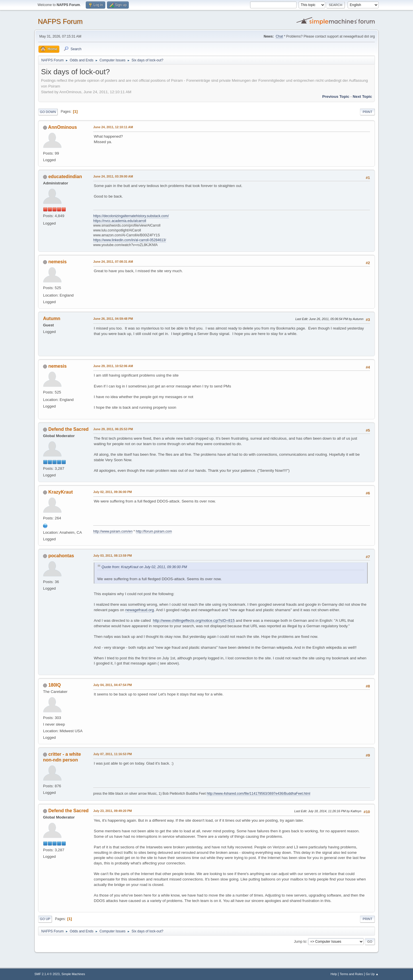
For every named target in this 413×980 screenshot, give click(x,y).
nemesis (57, 262)
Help (334, 974)
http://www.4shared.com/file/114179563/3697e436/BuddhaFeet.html (259, 794)
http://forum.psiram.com (154, 531)
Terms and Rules (351, 974)
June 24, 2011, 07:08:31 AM (113, 262)
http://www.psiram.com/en (113, 531)
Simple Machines (73, 974)
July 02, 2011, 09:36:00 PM (113, 492)
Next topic (362, 97)
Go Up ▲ (372, 974)
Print (367, 112)
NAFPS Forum (60, 21)
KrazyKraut (60, 492)
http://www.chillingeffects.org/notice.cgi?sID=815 (194, 620)
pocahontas (61, 556)
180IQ (54, 685)
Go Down (48, 112)
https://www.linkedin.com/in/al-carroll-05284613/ (130, 240)
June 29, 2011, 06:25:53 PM (113, 429)
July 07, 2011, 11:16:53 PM (113, 754)
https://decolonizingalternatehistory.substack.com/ (131, 216)
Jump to (300, 941)
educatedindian (65, 177)
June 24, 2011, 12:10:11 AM (113, 127)
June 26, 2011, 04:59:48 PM (113, 319)
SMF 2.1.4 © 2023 (47, 974)
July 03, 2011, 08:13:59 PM (113, 556)
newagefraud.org (140, 610)
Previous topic (336, 97)
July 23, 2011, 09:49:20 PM (113, 811)
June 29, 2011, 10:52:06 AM (113, 366)
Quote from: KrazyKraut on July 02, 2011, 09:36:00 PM (144, 567)
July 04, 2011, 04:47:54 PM (113, 685)
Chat (279, 36)
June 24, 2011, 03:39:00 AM (113, 176)
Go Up (45, 919)
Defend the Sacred (68, 429)
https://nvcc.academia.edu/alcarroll (120, 221)
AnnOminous (63, 127)
